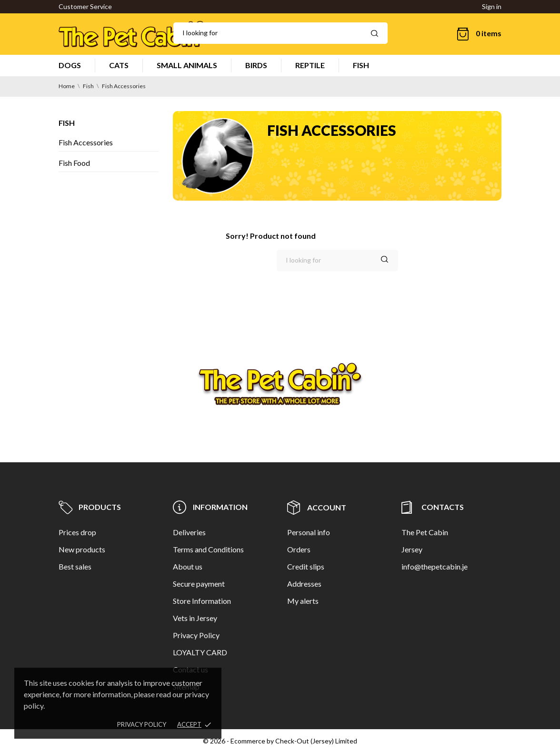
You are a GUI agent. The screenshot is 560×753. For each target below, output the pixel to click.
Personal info (309, 532)
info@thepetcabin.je (435, 566)
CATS (119, 65)
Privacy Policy (196, 635)
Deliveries (189, 532)
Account (317, 507)
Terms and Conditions (208, 549)
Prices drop (77, 532)
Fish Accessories (86, 142)
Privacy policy (142, 724)
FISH (361, 65)
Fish (67, 123)
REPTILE (310, 65)
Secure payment (199, 584)
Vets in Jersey (195, 618)
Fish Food (74, 163)
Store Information (202, 601)
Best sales (75, 566)
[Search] (280, 33)
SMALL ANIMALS (187, 65)
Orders (299, 549)
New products (82, 549)
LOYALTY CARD (200, 652)
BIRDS (256, 65)
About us (188, 566)
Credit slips (306, 566)
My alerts (303, 601)
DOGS (70, 65)
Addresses (304, 584)
